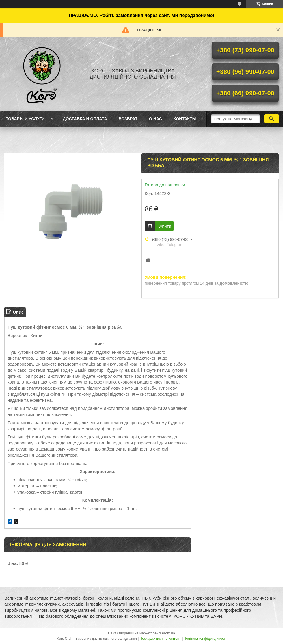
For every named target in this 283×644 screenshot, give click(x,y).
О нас (156, 119)
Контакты (185, 119)
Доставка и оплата (85, 119)
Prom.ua (169, 633)
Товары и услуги (25, 119)
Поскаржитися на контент (160, 639)
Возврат (128, 119)
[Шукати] (272, 119)
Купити (164, 226)
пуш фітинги (53, 394)
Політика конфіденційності (205, 639)
